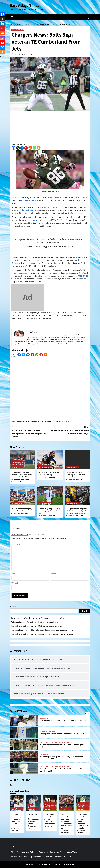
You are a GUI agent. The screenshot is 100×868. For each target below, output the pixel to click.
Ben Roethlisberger (76, 213)
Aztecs (42, 731)
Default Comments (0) (20, 534)
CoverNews (58, 864)
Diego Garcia (48, 828)
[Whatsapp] (34, 148)
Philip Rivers (83, 276)
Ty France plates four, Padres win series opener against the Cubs (38, 618)
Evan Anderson (25, 482)
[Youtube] (2, 43)
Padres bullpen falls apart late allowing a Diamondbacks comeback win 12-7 (42, 630)
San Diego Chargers (18, 30)
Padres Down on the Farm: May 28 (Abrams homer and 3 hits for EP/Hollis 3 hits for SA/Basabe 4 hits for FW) (22, 476)
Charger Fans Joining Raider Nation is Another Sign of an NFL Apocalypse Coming (77, 511)
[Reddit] (30, 148)
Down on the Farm (17, 460)
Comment (16, 544)
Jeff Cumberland (27, 200)
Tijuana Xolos (17, 857)
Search (13, 606)
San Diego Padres (17, 467)
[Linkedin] (22, 148)
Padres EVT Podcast (62, 857)
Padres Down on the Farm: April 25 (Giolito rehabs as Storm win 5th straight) (43, 634)
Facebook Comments (37, 534)
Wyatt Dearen (65, 833)
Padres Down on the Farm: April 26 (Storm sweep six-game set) (37, 626)
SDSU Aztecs (43, 852)
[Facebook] (14, 148)
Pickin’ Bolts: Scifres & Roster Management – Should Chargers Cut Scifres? (31, 432)
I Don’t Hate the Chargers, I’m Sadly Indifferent (22, 510)
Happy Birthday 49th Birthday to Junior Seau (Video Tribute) (76, 475)
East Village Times (24, 6)
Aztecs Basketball (50, 731)
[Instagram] (2, 38)
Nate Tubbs (15, 830)
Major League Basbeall (18, 462)
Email (53, 574)
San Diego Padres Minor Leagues (60, 742)
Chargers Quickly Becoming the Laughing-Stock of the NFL (50, 511)
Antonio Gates (81, 197)
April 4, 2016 (67, 246)
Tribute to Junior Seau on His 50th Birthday (49, 474)
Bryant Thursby (33, 828)
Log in (13, 846)
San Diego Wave (70, 852)
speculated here (33, 220)
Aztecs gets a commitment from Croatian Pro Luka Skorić (34, 622)
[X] (18, 148)
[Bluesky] (2, 47)
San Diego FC (56, 852)
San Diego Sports (44, 467)
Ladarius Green (26, 210)
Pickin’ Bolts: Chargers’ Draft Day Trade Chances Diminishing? (69, 430)
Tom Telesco (65, 422)
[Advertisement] (50, 128)
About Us (15, 852)
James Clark (31, 54)
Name (14, 574)
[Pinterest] (26, 148)
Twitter (13, 785)
